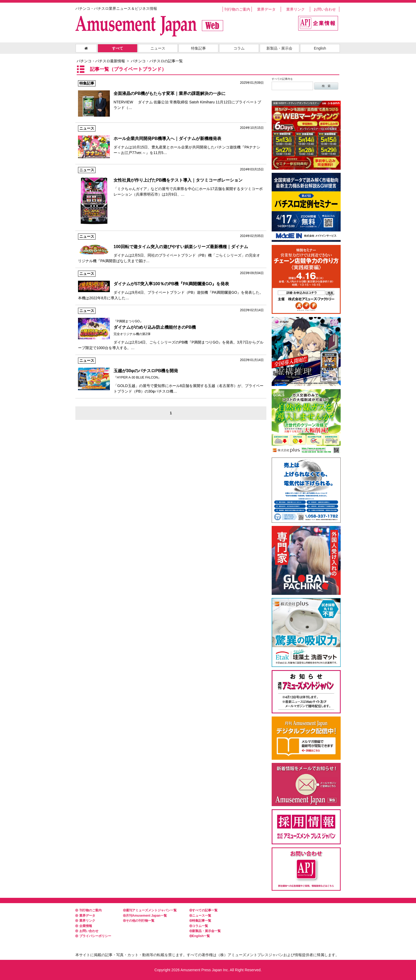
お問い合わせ (325, 9)
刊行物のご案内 (237, 9)
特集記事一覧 (200, 921)
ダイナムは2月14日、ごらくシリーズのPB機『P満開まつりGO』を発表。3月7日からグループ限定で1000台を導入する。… (171, 329)
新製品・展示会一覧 (205, 931)
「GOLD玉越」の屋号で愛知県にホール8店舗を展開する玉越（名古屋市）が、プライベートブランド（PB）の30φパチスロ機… (171, 375)
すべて (118, 48)
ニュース (158, 48)
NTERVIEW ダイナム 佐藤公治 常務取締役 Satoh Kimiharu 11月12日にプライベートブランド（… (171, 95)
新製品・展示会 (279, 48)
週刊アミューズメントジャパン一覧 (150, 910)
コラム (239, 48)
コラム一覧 (199, 926)
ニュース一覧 (200, 916)
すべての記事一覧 (203, 910)
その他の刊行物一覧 (139, 921)
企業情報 (84, 926)
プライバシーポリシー (93, 936)
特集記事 (198, 48)
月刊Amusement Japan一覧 (145, 916)
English (320, 48)
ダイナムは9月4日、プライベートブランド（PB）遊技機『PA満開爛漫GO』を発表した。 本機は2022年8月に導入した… (171, 285)
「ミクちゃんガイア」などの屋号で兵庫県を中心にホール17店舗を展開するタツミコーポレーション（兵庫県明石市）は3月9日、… (171, 182)
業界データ (266, 9)
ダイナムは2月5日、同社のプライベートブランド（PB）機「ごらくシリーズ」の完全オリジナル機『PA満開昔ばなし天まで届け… (171, 248)
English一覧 (200, 936)
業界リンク (296, 9)
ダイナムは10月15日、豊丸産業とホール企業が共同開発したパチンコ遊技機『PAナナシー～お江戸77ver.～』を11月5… (171, 140)
